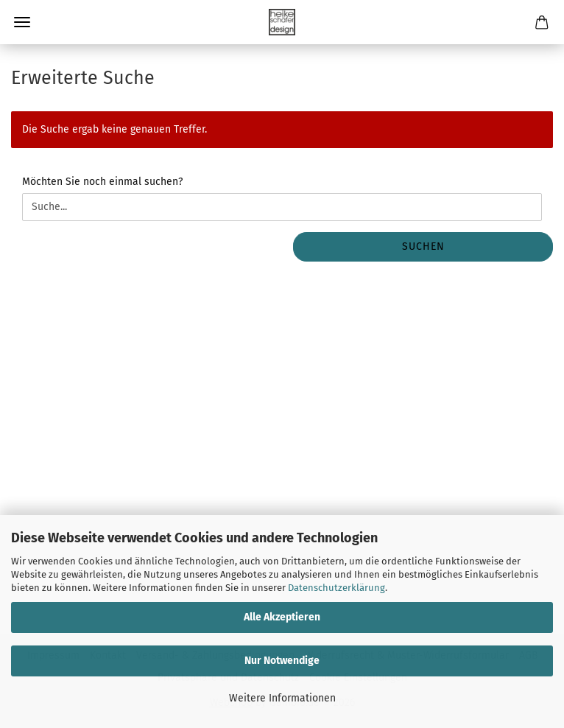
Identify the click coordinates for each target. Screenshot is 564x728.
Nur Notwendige (282, 661)
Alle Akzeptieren (282, 617)
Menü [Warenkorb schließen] (22, 22)
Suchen (423, 246)
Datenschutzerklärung (336, 588)
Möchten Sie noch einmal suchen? (102, 182)
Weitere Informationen (282, 698)
